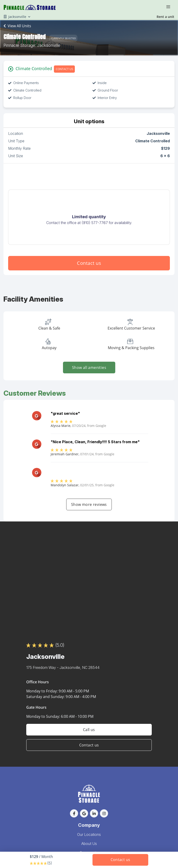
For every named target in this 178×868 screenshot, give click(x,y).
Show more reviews (89, 504)
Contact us (89, 263)
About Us (89, 844)
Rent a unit (165, 17)
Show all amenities (89, 368)
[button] (74, 813)
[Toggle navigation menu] (170, 7)
